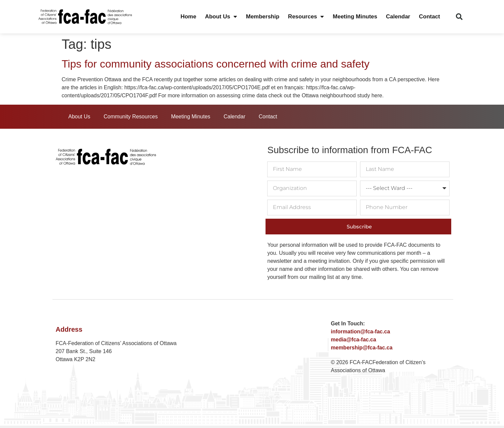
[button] (459, 17)
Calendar (398, 17)
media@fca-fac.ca (354, 340)
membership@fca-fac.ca (362, 348)
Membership (263, 17)
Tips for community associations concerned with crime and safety (216, 64)
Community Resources (131, 117)
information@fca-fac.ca (361, 332)
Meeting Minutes (355, 17)
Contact (429, 17)
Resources (306, 17)
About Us (221, 17)
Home (188, 17)
